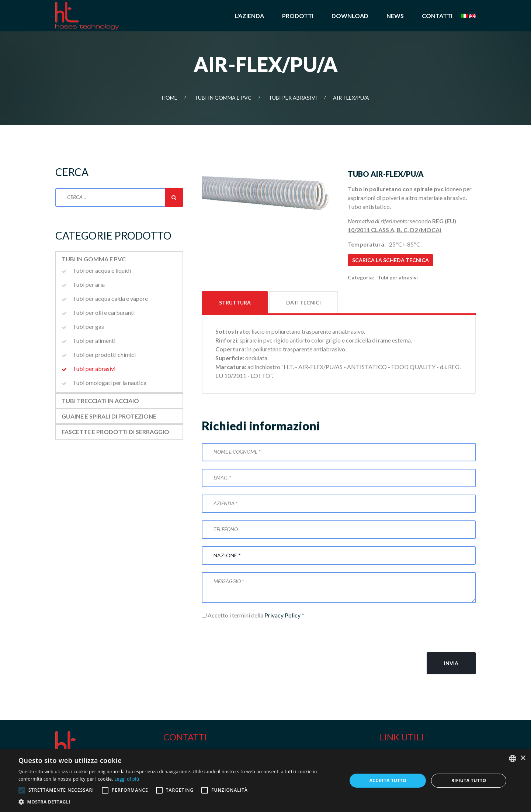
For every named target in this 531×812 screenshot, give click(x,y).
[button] (178, 802)
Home (170, 98)
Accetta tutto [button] (388, 780)
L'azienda (249, 16)
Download (350, 16)
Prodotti (298, 16)
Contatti (437, 16)
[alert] (265, 781)
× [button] (523, 758)
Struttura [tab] (235, 302)
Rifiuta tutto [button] (469, 780)
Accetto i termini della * (253, 615)
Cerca (174, 197)
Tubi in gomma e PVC (223, 98)
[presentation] (258, 636)
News (395, 16)
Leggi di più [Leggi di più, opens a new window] (127, 779)
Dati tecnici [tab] (303, 302)
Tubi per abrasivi (293, 98)
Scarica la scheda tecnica (391, 260)
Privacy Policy (282, 615)
